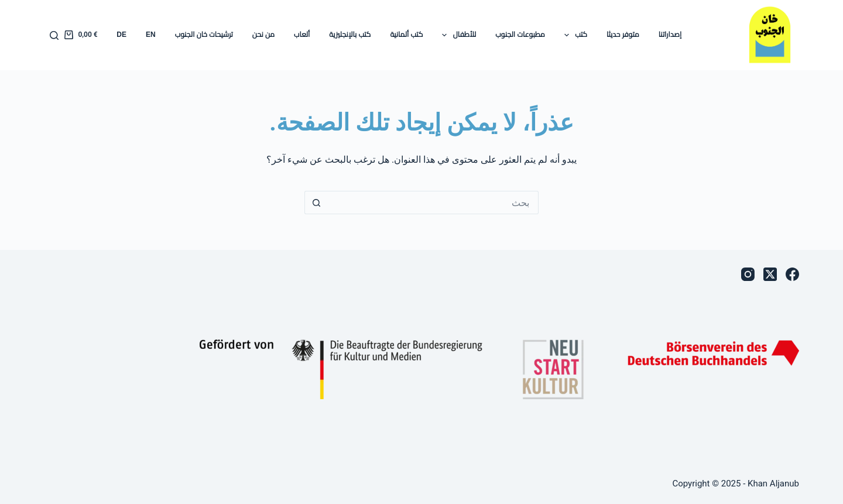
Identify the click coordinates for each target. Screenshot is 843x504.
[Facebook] (792, 274)
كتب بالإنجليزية (350, 35)
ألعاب (302, 35)
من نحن (263, 35)
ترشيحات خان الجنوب (204, 35)
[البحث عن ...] (433, 203)
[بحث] (54, 35)
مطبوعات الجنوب (520, 35)
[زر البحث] (316, 203)
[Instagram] (748, 274)
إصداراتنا (670, 35)
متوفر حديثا (623, 35)
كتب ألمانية (406, 35)
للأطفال (457, 35)
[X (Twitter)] (770, 274)
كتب (573, 35)
